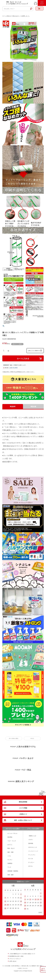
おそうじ (10, 845)
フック (9, 867)
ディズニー (31, 862)
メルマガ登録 (23, 808)
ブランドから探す (33, 829)
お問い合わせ (13, 961)
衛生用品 (10, 837)
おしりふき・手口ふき (12, 833)
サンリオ (31, 859)
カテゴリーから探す (13, 829)
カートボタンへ (43, 969)
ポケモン (31, 866)
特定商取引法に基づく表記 (16, 956)
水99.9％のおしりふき (33, 847)
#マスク (32, 738)
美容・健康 (10, 875)
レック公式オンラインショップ (23, 949)
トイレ (9, 856)
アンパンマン (32, 855)
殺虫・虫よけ (11, 848)
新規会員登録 (23, 802)
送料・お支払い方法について (23, 820)
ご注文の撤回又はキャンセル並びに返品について (22, 954)
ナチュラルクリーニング (33, 851)
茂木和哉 (31, 843)
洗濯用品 (10, 863)
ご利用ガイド (23, 814)
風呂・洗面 (10, 852)
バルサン (31, 840)
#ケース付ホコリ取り (14, 738)
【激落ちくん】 (32, 836)
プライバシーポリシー (15, 959)
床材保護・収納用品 (13, 871)
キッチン (10, 860)
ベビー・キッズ (12, 841)
